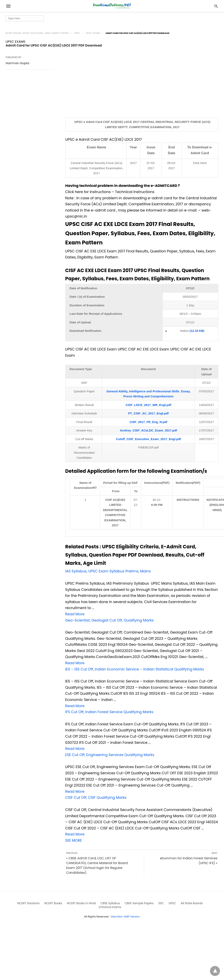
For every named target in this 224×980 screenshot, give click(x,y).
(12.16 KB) (197, 331)
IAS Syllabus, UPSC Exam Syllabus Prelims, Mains (108, 571)
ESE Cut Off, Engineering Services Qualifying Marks (110, 755)
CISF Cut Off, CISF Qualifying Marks (96, 797)
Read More (75, 614)
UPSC (77, 33)
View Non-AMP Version (125, 917)
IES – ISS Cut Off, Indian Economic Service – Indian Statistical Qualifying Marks (135, 669)
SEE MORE (74, 840)
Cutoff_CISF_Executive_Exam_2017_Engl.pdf (148, 439)
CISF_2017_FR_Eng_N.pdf (149, 422)
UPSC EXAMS (93, 33)
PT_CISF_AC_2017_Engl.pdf (149, 413)
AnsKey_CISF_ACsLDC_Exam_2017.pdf (148, 430)
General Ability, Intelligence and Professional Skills (143, 391)
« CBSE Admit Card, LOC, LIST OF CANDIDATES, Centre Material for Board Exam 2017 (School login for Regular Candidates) (97, 865)
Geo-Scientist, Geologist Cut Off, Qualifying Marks (109, 620)
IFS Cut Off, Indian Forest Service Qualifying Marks (109, 712)
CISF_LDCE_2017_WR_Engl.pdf (148, 405)
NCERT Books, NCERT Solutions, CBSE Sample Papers (37, 33)
